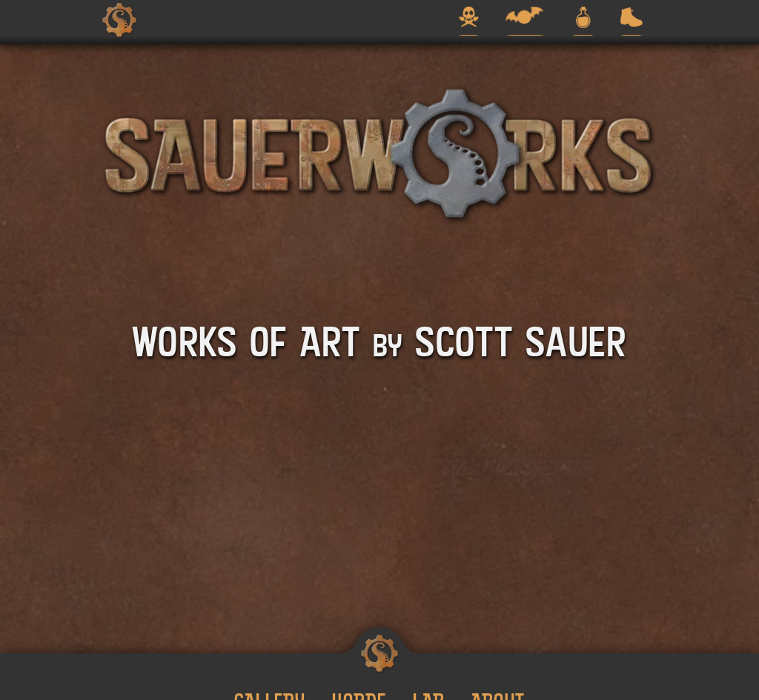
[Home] (119, 20)
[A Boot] (632, 20)
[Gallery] (469, 20)
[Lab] (583, 20)
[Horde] (526, 20)
